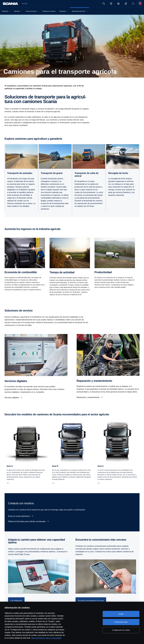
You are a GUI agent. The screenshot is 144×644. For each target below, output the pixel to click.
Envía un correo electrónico (19, 516)
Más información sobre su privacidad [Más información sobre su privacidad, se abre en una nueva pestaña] (46, 638)
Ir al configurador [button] (16, 601)
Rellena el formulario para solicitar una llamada (27, 521)
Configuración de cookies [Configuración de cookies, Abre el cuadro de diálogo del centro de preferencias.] (121, 630)
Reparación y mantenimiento (88, 397)
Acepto (121, 614)
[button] (133, 4)
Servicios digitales (12, 398)
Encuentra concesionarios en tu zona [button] (91, 601)
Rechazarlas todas (121, 622)
